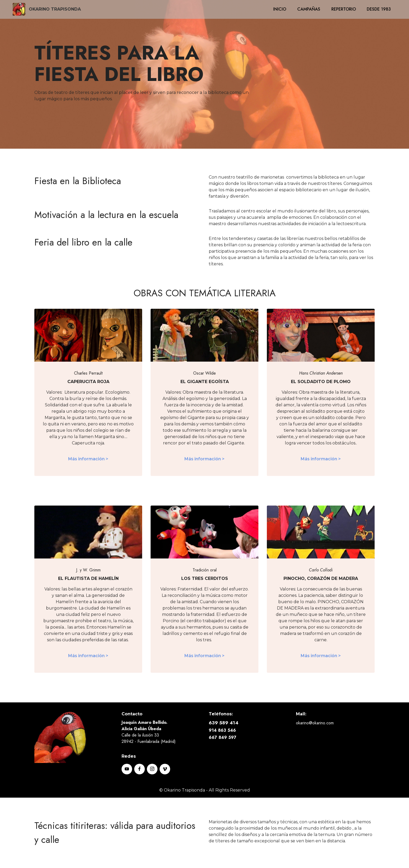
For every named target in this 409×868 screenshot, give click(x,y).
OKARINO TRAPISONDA (55, 9)
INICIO (280, 9)
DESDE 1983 (379, 9)
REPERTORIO (344, 9)
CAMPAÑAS (309, 9)
